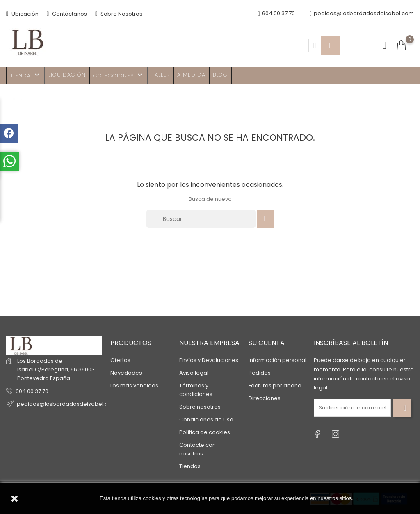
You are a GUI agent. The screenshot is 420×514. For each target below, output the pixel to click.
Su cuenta (267, 343)
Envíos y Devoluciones (209, 360)
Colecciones (119, 75)
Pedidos (260, 373)
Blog (220, 75)
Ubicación (22, 14)
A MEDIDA (191, 75)
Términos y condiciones (196, 390)
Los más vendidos (134, 385)
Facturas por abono (275, 385)
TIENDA (26, 75)
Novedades (126, 373)
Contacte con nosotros (197, 449)
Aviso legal (194, 373)
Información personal (277, 360)
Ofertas (120, 360)
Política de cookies (205, 432)
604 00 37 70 (32, 391)
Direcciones (265, 398)
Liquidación (67, 75)
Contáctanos (67, 14)
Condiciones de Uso (206, 420)
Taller (161, 75)
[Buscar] (201, 219)
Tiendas (190, 466)
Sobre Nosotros (119, 14)
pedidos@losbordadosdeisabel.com (362, 14)
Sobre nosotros (200, 407)
